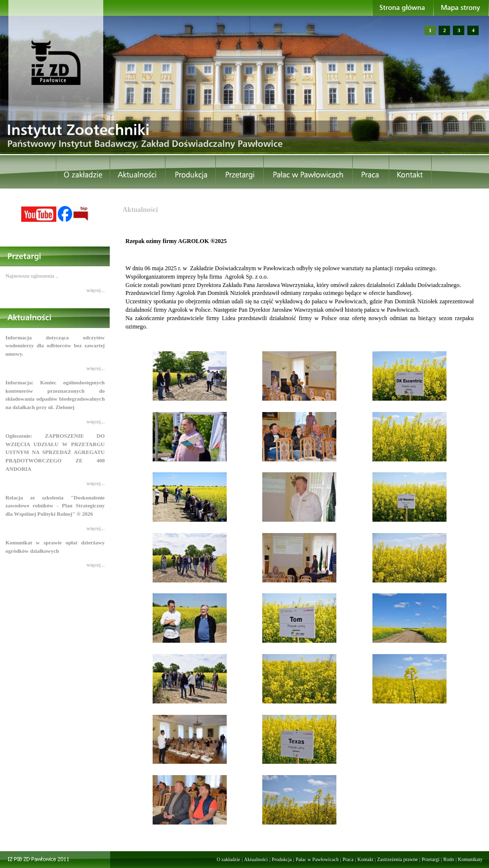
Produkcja (282, 859)
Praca (348, 859)
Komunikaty (470, 859)
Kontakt (365, 859)
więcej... (96, 290)
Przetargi (431, 859)
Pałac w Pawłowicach (317, 859)
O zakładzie (228, 859)
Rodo (449, 859)
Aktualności (256, 859)
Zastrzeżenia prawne (398, 859)
